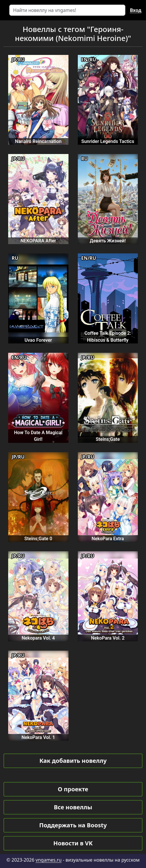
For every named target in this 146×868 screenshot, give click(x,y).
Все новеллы (73, 807)
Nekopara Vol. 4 (38, 638)
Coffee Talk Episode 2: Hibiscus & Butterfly (108, 337)
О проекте (73, 789)
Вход (136, 10)
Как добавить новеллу (73, 761)
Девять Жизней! (108, 241)
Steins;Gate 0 (38, 539)
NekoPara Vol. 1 (38, 737)
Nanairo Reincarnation (38, 141)
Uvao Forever (38, 340)
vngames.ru (49, 860)
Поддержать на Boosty (73, 825)
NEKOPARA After (38, 241)
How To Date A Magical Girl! (38, 436)
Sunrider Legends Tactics (108, 141)
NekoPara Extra (108, 539)
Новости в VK (73, 843)
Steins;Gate (108, 439)
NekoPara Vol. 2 (108, 638)
